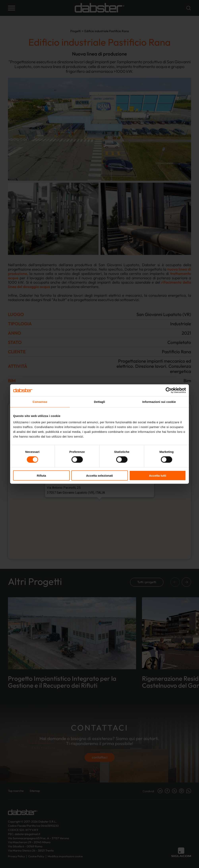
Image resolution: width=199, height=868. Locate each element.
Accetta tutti (158, 475)
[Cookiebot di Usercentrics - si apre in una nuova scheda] (169, 390)
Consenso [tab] (40, 402)
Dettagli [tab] (99, 402)
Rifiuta (41, 475)
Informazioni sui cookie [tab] (159, 402)
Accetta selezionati (99, 475)
